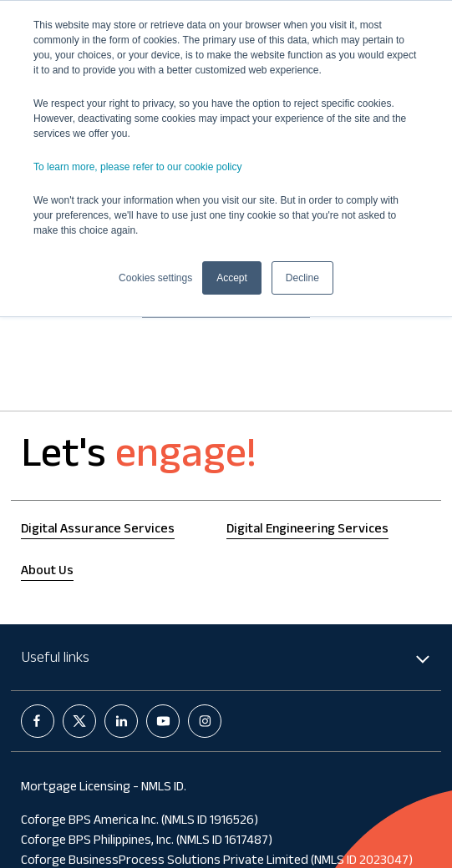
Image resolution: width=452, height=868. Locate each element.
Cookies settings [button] (155, 278)
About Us (47, 572)
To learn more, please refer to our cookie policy (137, 167)
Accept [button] (232, 278)
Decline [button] (302, 278)
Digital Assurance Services (98, 530)
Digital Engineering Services (307, 530)
